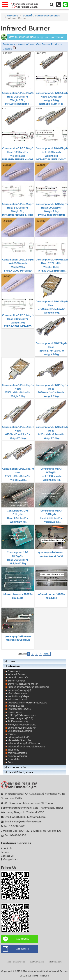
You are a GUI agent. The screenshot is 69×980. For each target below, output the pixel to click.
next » (47, 654)
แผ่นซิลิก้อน (14, 750)
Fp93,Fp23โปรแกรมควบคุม (22, 715)
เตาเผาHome (11, 16)
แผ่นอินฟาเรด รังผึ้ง (18, 699)
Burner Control (16, 681)
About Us (6, 848)
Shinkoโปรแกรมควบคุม (20, 731)
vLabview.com (55, 962)
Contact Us (7, 856)
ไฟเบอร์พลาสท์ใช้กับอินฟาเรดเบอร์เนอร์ (27, 703)
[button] (52, 5)
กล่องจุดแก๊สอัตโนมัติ (19, 737)
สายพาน (12, 734)
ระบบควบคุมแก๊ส (17, 767)
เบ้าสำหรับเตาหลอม (17, 693)
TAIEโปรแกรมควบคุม (18, 721)
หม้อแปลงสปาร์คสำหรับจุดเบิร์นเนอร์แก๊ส (28, 687)
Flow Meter (14, 759)
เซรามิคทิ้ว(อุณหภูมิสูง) (19, 690)
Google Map (10, 859)
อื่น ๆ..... (11, 762)
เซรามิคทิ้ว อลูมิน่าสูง (18, 696)
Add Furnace (23, 949)
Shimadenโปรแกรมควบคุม (22, 728)
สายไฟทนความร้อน (17, 753)
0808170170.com (37, 962)
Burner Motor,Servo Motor (23, 684)
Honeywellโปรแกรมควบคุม (22, 725)
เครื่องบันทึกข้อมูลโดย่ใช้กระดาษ (24, 743)
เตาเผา (11, 661)
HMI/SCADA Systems (20, 772)
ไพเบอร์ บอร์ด (15, 712)
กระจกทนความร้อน (17, 756)
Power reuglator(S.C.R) (20, 718)
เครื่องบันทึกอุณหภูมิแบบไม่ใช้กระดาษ (26, 747)
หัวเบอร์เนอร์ (14, 671)
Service (5, 852)
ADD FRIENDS (22, 939)
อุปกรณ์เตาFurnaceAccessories (41, 16)
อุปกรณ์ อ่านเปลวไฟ (18, 678)
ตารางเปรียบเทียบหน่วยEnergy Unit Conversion (37, 37)
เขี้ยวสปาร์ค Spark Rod (20, 740)
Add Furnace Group (16, 962)
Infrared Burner (17, 674)
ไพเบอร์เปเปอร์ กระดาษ (19, 709)
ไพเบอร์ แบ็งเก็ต (16, 706)
